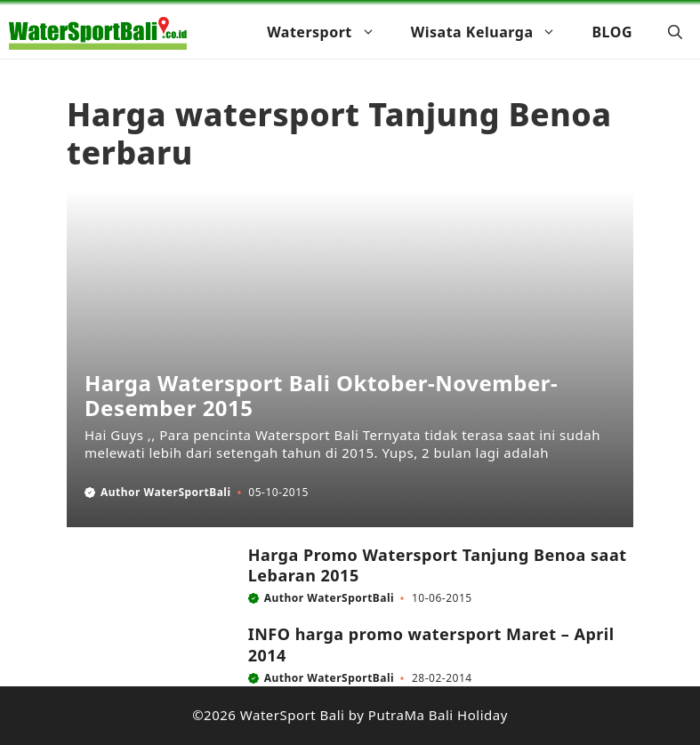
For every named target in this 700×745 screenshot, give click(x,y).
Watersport (330, 32)
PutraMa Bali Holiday (438, 715)
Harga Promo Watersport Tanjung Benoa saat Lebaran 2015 (438, 565)
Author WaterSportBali (166, 492)
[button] (675, 32)
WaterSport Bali (293, 715)
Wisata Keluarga (493, 32)
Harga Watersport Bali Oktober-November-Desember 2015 (321, 396)
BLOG (612, 32)
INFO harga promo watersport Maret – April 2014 (431, 644)
